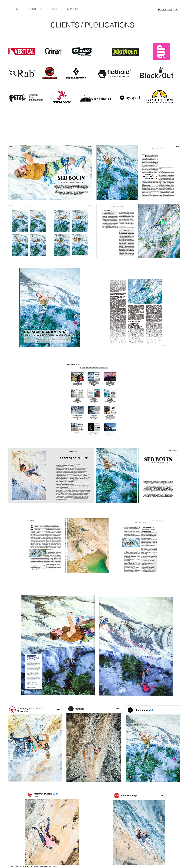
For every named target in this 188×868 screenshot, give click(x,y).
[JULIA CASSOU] (168, 10)
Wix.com (53, 866)
